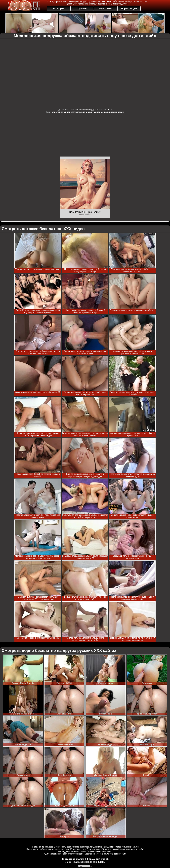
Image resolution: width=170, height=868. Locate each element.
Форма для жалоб (98, 859)
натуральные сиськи (82, 112)
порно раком (117, 112)
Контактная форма (73, 859)
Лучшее (82, 8)
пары (107, 112)
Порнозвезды (129, 8)
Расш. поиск (106, 8)
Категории (59, 8)
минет (67, 112)
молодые (99, 112)
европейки (57, 112)
